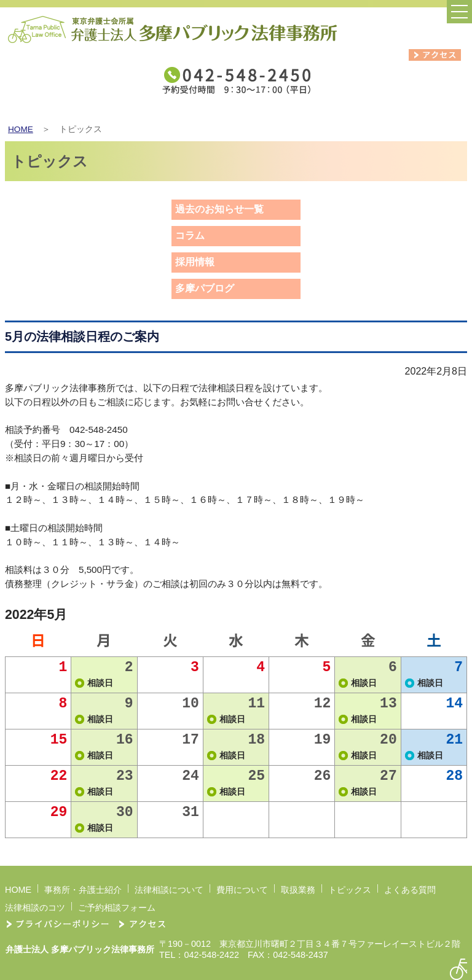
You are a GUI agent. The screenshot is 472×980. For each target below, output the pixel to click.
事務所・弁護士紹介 (83, 890)
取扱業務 (298, 890)
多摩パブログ (205, 288)
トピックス (350, 890)
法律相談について (169, 890)
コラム (190, 235)
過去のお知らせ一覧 (219, 209)
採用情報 (195, 262)
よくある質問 (410, 890)
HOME (21, 129)
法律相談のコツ (35, 908)
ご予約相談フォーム (117, 908)
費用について (242, 890)
